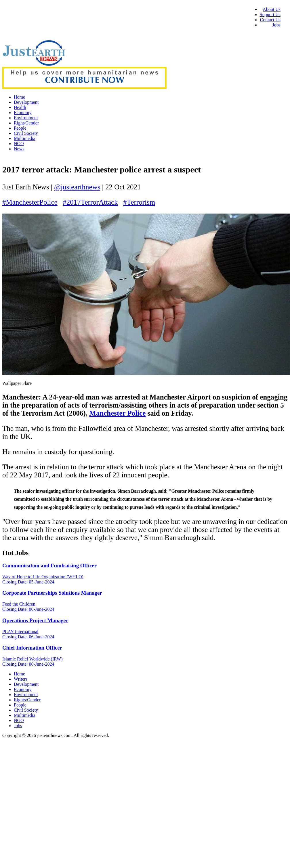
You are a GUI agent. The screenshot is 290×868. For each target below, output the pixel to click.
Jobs (276, 25)
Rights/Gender (27, 700)
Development (26, 102)
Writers (21, 679)
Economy (23, 113)
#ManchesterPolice (30, 202)
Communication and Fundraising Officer (49, 565)
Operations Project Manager (35, 620)
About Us (272, 9)
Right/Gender (26, 123)
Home (19, 97)
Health (20, 107)
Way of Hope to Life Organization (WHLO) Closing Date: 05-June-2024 (43, 579)
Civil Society (26, 133)
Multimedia (25, 138)
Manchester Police (117, 413)
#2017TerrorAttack (90, 202)
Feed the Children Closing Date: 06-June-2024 (28, 607)
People (20, 128)
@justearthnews (77, 187)
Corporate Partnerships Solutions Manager (52, 593)
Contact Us (270, 20)
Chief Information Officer (32, 648)
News (19, 149)
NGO (19, 144)
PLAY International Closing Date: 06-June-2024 (28, 634)
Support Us (270, 15)
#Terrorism (139, 202)
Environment (26, 118)
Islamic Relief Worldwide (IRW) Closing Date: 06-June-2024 (32, 661)
